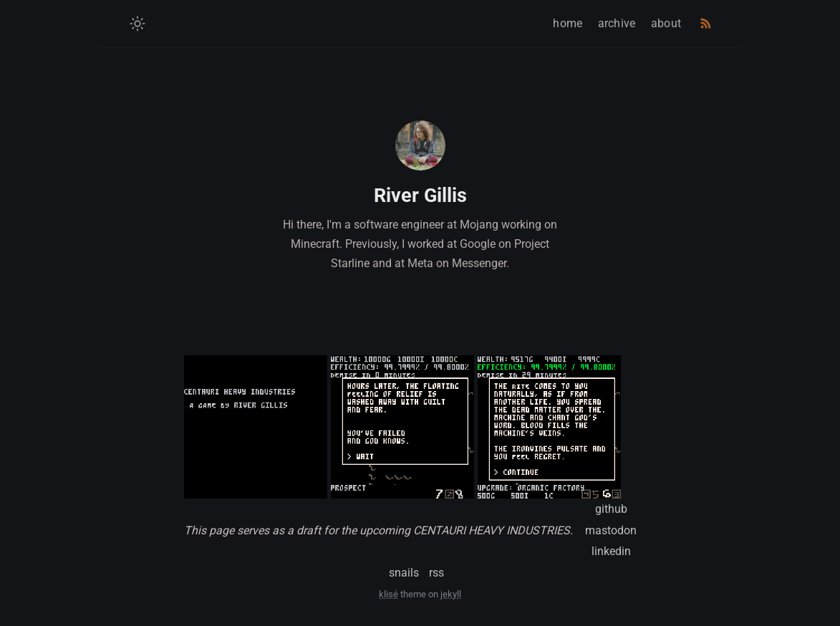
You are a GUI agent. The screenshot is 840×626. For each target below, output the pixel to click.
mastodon (611, 530)
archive (617, 23)
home (568, 23)
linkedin (611, 551)
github (611, 509)
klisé (388, 594)
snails (404, 573)
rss (436, 573)
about (666, 23)
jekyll (451, 594)
